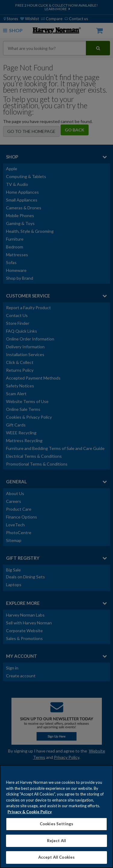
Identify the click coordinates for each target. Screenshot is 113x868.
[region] (56, 817)
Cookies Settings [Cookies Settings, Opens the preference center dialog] (56, 824)
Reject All (56, 841)
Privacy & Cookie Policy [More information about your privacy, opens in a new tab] (30, 812)
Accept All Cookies (56, 857)
